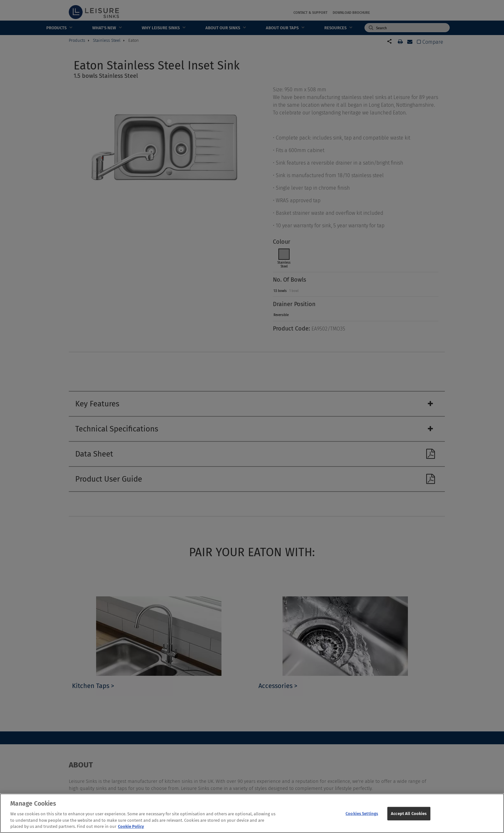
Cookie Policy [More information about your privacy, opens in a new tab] (131, 829)
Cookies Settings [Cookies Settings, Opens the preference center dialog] (362, 816)
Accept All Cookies (409, 816)
